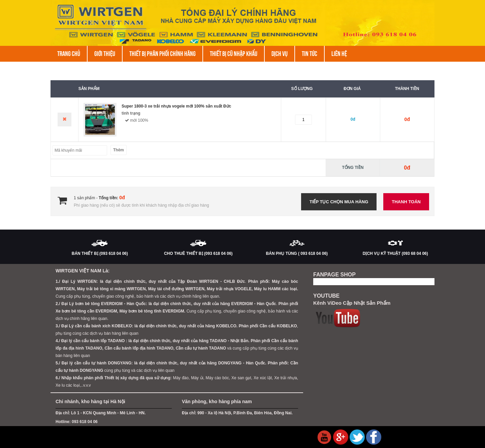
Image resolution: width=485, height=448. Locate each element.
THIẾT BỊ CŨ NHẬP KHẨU (234, 54)
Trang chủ (69, 54)
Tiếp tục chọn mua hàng (339, 202)
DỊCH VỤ (280, 54)
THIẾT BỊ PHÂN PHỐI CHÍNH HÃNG (163, 54)
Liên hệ (339, 54)
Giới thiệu (105, 54)
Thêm (119, 150)
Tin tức (310, 54)
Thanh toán (406, 202)
